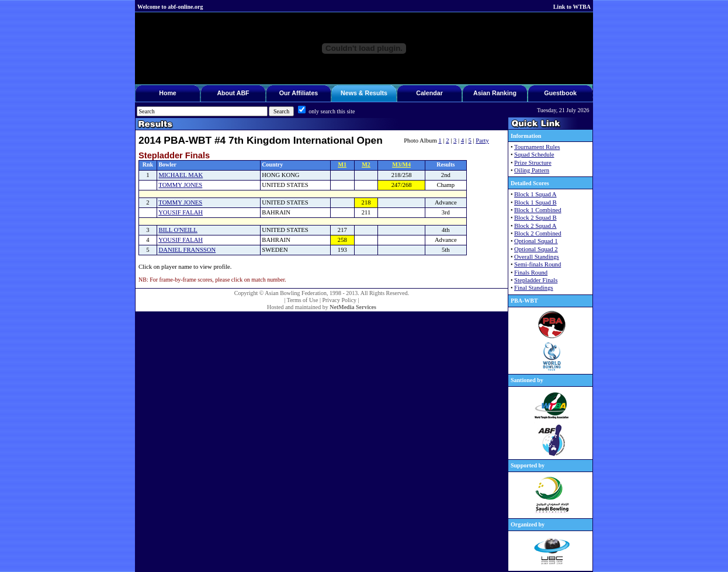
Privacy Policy (339, 300)
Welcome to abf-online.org (170, 7)
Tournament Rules (537, 147)
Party (482, 141)
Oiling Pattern (532, 170)
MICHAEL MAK (181, 175)
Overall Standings (537, 257)
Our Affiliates (299, 93)
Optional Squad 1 (536, 241)
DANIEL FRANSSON (188, 250)
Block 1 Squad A (535, 194)
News (349, 93)
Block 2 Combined (538, 233)
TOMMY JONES (180, 185)
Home (168, 93)
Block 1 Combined (538, 210)
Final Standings (534, 288)
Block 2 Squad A (535, 226)
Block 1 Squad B (535, 202)
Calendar (429, 93)
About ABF (233, 93)
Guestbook (560, 93)
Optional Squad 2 (536, 249)
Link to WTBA (572, 7)
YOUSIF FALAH (181, 212)
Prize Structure (533, 163)
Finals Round (531, 273)
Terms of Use (303, 300)
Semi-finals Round (538, 264)
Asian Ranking (495, 93)
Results (376, 93)
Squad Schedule (534, 155)
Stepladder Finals (536, 280)
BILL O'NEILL (178, 230)
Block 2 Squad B (535, 218)
